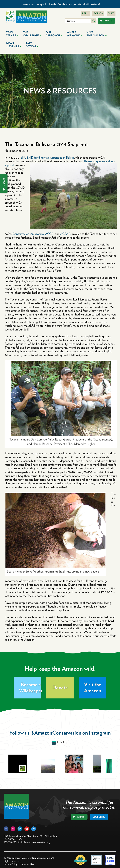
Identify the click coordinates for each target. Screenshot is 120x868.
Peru (85, 13)
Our (54, 34)
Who (12, 34)
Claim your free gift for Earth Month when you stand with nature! (60, 4)
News (14, 45)
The (32, 34)
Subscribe (99, 817)
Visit (111, 13)
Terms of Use (27, 864)
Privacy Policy (10, 864)
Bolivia (98, 13)
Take (32, 45)
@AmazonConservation (56, 733)
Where (74, 34)
